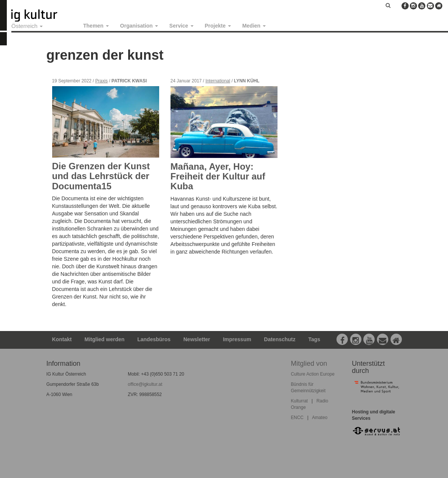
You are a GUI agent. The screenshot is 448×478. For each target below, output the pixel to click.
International (218, 81)
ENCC (297, 418)
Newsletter (197, 339)
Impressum (237, 339)
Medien (254, 26)
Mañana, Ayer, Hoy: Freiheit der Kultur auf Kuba (218, 176)
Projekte (218, 26)
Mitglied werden (105, 339)
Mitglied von (309, 364)
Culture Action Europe (313, 374)
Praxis (102, 81)
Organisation (139, 26)
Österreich (27, 26)
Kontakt (62, 339)
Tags (314, 339)
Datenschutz (280, 339)
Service (181, 26)
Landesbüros (154, 339)
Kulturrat (299, 401)
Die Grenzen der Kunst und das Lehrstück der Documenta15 (101, 176)
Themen (96, 26)
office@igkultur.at (145, 384)
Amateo (320, 418)
